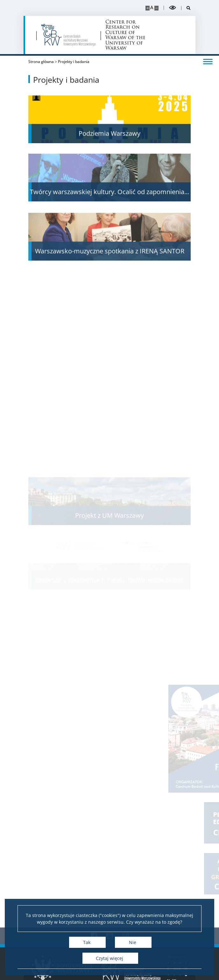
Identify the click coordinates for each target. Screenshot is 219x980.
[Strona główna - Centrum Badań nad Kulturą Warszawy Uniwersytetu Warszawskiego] (68, 35)
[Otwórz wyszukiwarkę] (186, 8)
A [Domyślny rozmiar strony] (152, 7)
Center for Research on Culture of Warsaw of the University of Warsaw (125, 35)
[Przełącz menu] (208, 61)
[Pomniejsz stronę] (156, 8)
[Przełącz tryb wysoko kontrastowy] (173, 8)
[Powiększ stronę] (148, 8)
